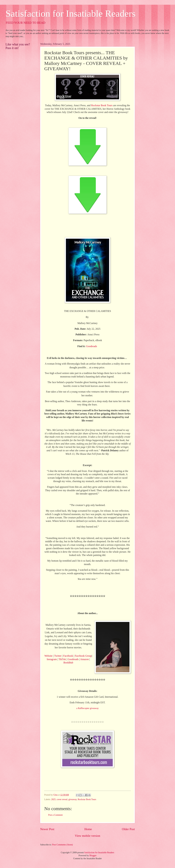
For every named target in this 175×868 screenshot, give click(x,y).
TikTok (62, 659)
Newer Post (47, 829)
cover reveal (62, 799)
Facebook (68, 656)
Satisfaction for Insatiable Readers (71, 14)
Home (88, 829)
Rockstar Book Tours (87, 799)
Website (48, 656)
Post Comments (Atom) (63, 845)
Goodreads (73, 659)
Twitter (58, 656)
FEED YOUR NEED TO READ (26, 23)
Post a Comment (55, 815)
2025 (53, 799)
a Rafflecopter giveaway (87, 708)
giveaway (73, 799)
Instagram (52, 659)
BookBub (68, 663)
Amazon (85, 659)
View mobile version (88, 836)
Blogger (93, 856)
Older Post (128, 829)
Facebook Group (83, 656)
